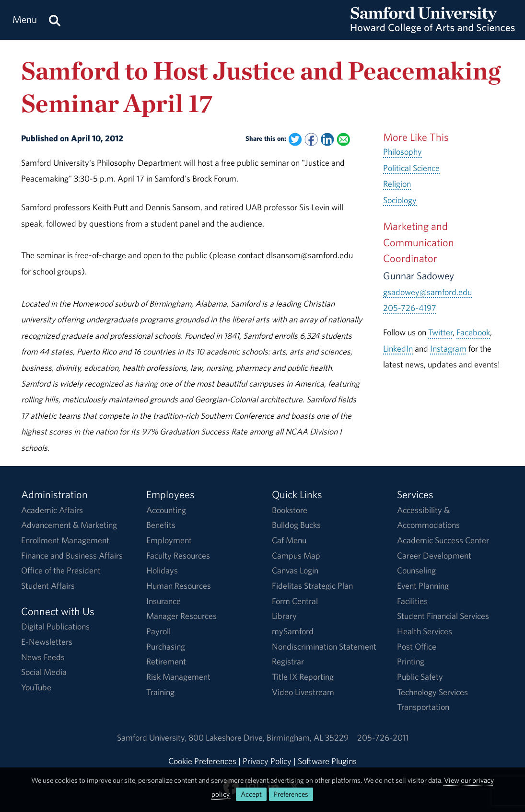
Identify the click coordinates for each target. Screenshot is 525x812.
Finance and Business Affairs (72, 555)
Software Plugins (327, 761)
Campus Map (296, 555)
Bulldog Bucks (296, 525)
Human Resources (179, 586)
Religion (397, 184)
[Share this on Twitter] (295, 139)
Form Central (295, 601)
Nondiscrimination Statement (324, 646)
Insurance (163, 601)
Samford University (153, 738)
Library (284, 616)
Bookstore (290, 510)
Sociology (400, 200)
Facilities (412, 601)
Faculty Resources (178, 555)
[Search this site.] (55, 20)
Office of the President (61, 570)
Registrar (288, 661)
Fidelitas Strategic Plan (312, 586)
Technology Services (432, 692)
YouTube (36, 687)
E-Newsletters (47, 642)
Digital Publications (55, 626)
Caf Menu (289, 540)
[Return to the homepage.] (433, 29)
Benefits (161, 525)
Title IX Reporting (303, 677)
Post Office (417, 646)
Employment (169, 540)
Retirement (166, 661)
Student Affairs (48, 586)
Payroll (158, 631)
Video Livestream (303, 692)
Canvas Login (295, 570)
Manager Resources (181, 616)
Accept (251, 794)
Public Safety (420, 677)
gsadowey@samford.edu (427, 292)
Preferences (291, 794)
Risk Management (178, 677)
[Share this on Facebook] (311, 139)
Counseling (416, 570)
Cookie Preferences (202, 761)
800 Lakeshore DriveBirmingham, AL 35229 (268, 738)
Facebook (473, 332)
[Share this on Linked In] (327, 139)
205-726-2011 (383, 738)
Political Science (411, 168)
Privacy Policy (267, 761)
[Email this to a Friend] (344, 139)
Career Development (434, 555)
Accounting (166, 510)
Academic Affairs (52, 510)
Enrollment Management (65, 540)
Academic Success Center (443, 540)
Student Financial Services (443, 616)
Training (160, 692)
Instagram (448, 349)
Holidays (162, 570)
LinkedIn (398, 349)
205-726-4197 (410, 308)
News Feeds (43, 657)
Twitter (440, 332)
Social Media (44, 672)
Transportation (423, 707)
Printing (411, 661)
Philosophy (402, 152)
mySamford (293, 631)
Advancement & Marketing (69, 525)
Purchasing (166, 646)
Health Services (425, 631)
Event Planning (423, 586)
